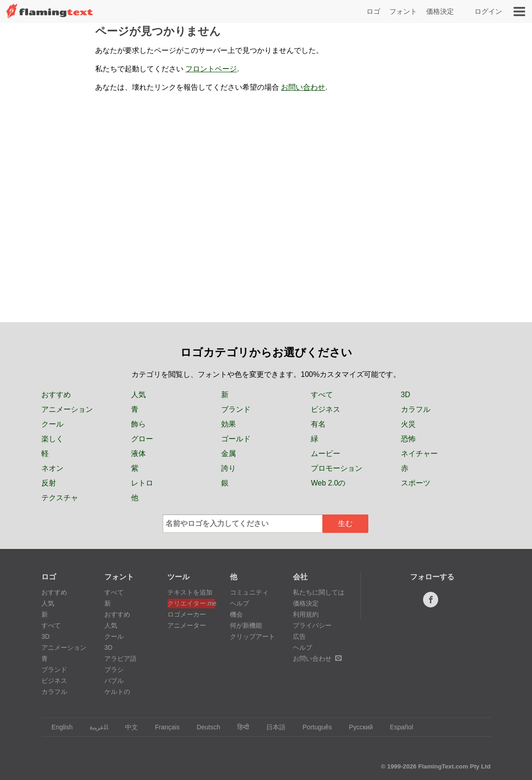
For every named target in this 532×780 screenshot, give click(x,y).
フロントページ (211, 69)
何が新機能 (246, 625)
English (58, 727)
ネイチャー (419, 454)
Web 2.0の (328, 483)
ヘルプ (240, 603)
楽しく (52, 439)
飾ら (138, 424)
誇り (229, 468)
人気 (138, 395)
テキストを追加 (190, 592)
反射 (49, 483)
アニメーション (67, 409)
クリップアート (252, 636)
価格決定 (440, 11)
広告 (299, 636)
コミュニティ (249, 592)
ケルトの (117, 692)
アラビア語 (120, 659)
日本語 (272, 727)
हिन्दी (239, 727)
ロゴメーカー (187, 614)
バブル (114, 681)
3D (406, 395)
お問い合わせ (303, 87)
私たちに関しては (319, 592)
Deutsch (204, 727)
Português (313, 727)
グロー (142, 439)
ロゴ (373, 11)
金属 (229, 454)
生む (345, 523)
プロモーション (337, 468)
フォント (403, 11)
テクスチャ (60, 498)
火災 (408, 424)
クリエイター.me (191, 603)
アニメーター (187, 625)
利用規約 (306, 614)
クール (52, 424)
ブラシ (114, 670)
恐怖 (408, 439)
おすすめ (56, 395)
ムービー (326, 454)
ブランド (236, 409)
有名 (318, 424)
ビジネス (326, 409)
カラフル (416, 409)
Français (163, 727)
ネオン (52, 468)
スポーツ (416, 483)
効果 (229, 424)
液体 (138, 454)
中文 (127, 727)
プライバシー (312, 625)
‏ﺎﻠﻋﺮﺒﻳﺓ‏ (94, 727)
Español (397, 727)
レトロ (142, 483)
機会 (236, 614)
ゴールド (236, 439)
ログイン (488, 11)
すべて (322, 395)
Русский (357, 727)
